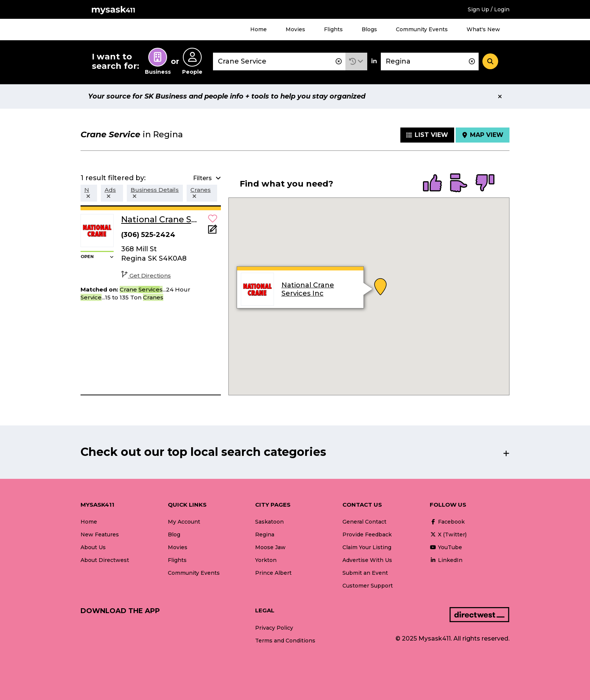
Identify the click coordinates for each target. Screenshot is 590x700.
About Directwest (105, 560)
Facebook (447, 522)
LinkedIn (446, 560)
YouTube (446, 547)
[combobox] (279, 61)
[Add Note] (213, 232)
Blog (174, 534)
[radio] (432, 184)
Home (259, 29)
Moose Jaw (270, 547)
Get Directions (146, 276)
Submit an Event (365, 573)
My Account (184, 522)
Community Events (422, 29)
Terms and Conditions (285, 641)
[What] (279, 61)
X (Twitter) (448, 534)
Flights (333, 29)
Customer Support (368, 586)
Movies (295, 29)
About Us (93, 547)
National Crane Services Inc (307, 289)
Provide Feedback (367, 534)
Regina (265, 534)
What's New (483, 29)
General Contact (364, 522)
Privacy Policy (274, 628)
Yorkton (266, 560)
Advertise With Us (367, 560)
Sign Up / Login (489, 9)
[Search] (490, 61)
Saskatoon (269, 522)
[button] (356, 61)
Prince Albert (273, 573)
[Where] (430, 61)
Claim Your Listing (367, 547)
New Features (100, 534)
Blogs (369, 29)
